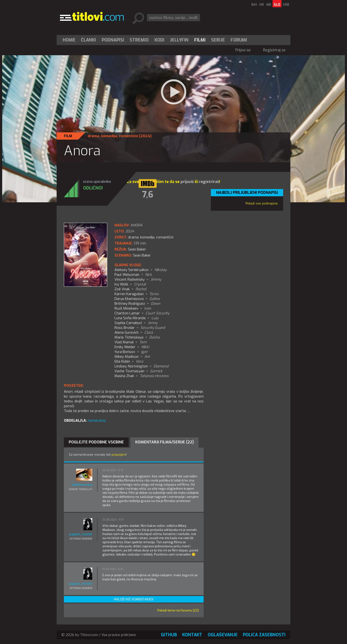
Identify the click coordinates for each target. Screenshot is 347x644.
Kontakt (192, 635)
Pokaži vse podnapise (262, 203)
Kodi (159, 40)
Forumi (239, 40)
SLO (277, 5)
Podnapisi (113, 40)
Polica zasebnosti (264, 635)
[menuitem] (70, 40)
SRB (286, 5)
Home (69, 40)
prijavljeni (119, 455)
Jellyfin (179, 40)
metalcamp (97, 420)
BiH (254, 5)
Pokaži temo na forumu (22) (178, 610)
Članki (88, 40)
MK (269, 5)
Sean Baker (142, 255)
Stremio (139, 40)
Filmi (200, 40)
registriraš (209, 182)
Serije (218, 40)
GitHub (169, 635)
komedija (109, 136)
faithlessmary (82, 485)
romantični (129, 136)
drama (93, 136)
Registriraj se (274, 50)
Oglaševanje (223, 635)
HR (262, 5)
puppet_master (81, 534)
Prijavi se (243, 50)
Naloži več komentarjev (134, 599)
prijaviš (187, 182)
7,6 (148, 195)
